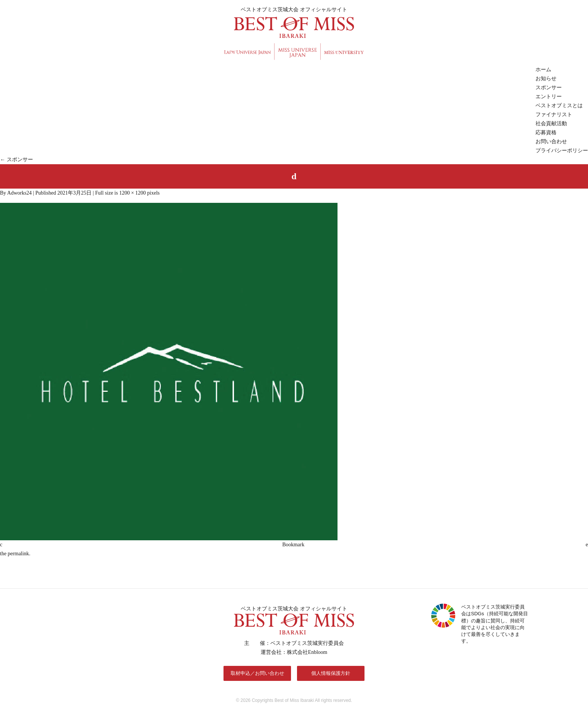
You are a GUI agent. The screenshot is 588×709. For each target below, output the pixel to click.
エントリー (549, 97)
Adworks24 (19, 193)
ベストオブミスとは (559, 106)
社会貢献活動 (551, 124)
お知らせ (546, 79)
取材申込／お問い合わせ (257, 673)
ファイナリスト (554, 115)
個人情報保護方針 (331, 673)
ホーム (543, 70)
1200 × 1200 (133, 193)
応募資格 (546, 133)
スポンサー (549, 88)
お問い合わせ (551, 142)
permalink (19, 554)
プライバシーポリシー (562, 151)
